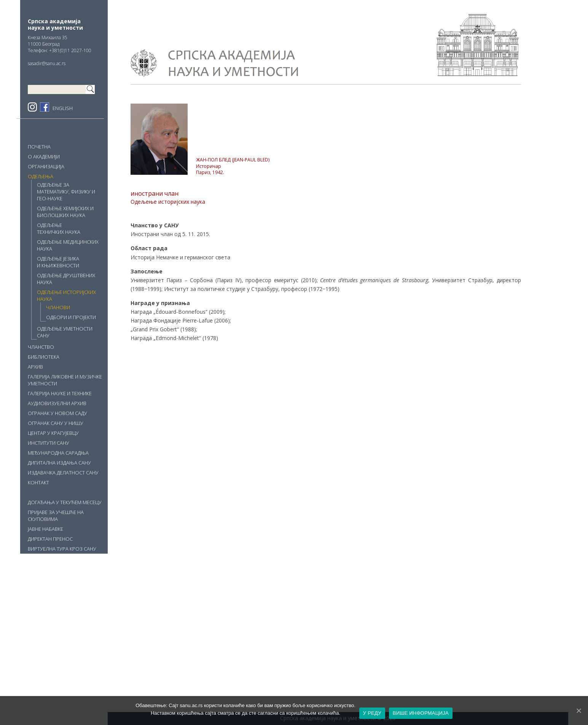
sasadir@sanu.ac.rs (47, 63)
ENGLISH (63, 108)
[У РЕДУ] (578, 711)
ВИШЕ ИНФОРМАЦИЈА (421, 713)
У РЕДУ (372, 713)
